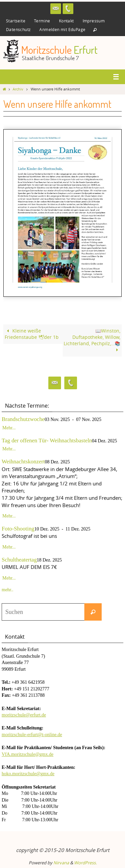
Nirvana (61, 863)
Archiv (18, 89)
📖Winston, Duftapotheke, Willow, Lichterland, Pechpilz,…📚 (92, 340)
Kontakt (66, 21)
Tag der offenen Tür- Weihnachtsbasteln (47, 441)
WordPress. (85, 863)
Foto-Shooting (18, 529)
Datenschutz (18, 29)
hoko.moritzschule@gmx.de (28, 774)
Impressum (94, 21)
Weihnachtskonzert (23, 462)
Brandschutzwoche (23, 419)
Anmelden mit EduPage (62, 29)
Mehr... (9, 428)
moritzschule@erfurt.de (24, 715)
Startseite (16, 21)
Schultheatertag (19, 560)
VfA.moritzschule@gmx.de (27, 754)
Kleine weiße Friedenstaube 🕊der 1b (32, 334)
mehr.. (7, 590)
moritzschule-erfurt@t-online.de (32, 735)
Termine (42, 21)
